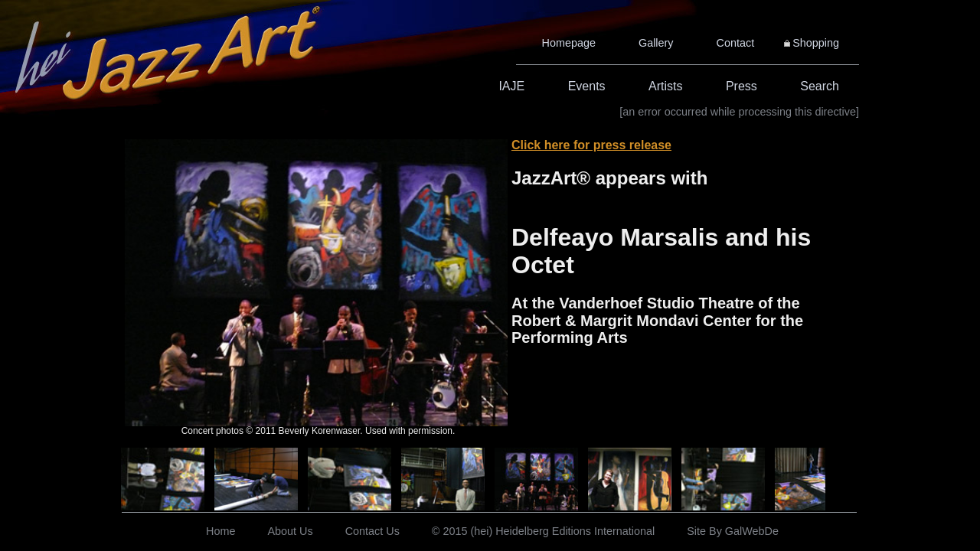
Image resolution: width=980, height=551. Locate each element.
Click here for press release (591, 145)
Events (587, 86)
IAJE (511, 86)
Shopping (816, 43)
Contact (736, 43)
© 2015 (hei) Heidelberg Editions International (543, 531)
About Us (290, 531)
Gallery (656, 43)
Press (742, 86)
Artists (665, 86)
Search (820, 86)
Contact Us (372, 531)
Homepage (569, 43)
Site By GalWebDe (733, 531)
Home (220, 531)
